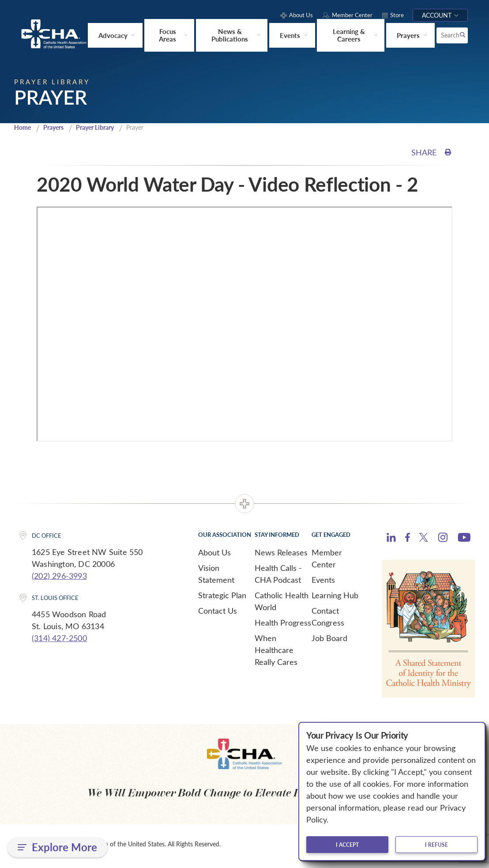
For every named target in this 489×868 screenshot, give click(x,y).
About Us (214, 555)
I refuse (436, 845)
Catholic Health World (282, 604)
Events (323, 583)
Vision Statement (216, 577)
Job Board (329, 641)
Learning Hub (335, 598)
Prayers (56, 130)
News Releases (281, 555)
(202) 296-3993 (59, 578)
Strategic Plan (222, 598)
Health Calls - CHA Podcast (278, 577)
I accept (347, 845)
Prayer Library (102, 130)
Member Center (327, 561)
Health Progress (283, 626)
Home (23, 130)
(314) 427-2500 (59, 641)
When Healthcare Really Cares (276, 653)
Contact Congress (328, 620)
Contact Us (218, 614)
